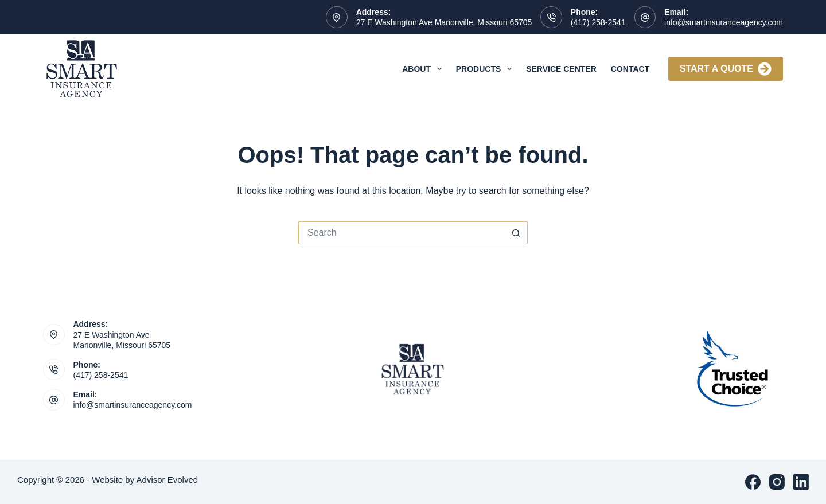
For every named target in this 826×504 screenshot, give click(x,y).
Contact (630, 69)
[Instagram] (777, 482)
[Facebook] (753, 482)
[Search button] (516, 233)
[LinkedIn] (801, 482)
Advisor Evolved (167, 480)
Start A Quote (726, 69)
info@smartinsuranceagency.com (724, 22)
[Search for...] (402, 233)
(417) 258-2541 (598, 22)
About (424, 69)
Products (486, 69)
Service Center (561, 69)
